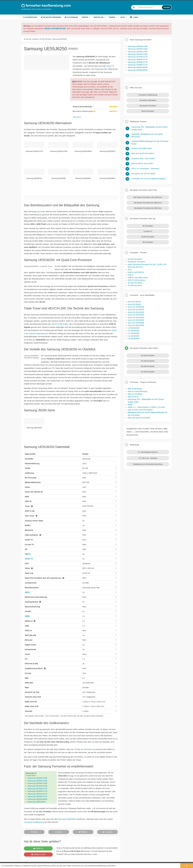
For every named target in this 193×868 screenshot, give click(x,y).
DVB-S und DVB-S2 (136, 272)
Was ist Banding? (135, 389)
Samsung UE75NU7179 (37, 789)
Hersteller (99, 17)
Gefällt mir (38, 848)
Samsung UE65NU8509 (37, 799)
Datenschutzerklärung (97, 866)
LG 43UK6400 (133, 336)
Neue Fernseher (148, 111)
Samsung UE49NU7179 (37, 796)
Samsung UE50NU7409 (37, 783)
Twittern (83, 832)
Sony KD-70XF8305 (136, 307)
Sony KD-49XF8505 (136, 317)
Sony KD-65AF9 (134, 302)
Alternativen (77, 117)
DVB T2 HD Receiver (136, 280)
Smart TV (110, 66)
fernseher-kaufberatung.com (46, 5)
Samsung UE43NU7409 (37, 786)
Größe (86, 17)
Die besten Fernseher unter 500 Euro (148, 197)
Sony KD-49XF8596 (136, 325)
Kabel (135, 17)
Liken (59, 832)
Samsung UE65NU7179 (37, 791)
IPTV (130, 270)
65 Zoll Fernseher (148, 372)
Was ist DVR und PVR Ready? (140, 410)
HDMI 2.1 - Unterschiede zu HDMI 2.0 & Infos (146, 407)
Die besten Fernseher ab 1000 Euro (148, 208)
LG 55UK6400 (133, 331)
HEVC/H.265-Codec (60, 324)
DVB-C (131, 275)
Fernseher (41, 211)
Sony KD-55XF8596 (136, 323)
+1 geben (108, 832)
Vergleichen (73, 49)
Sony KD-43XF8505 (136, 315)
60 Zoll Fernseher (148, 366)
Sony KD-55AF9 (134, 304)
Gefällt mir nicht (38, 854)
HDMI (27, 616)
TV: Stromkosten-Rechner (148, 452)
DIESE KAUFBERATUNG (55, 28)
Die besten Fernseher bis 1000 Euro (148, 203)
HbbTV (28, 554)
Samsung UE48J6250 (67, 819)
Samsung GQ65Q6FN (37, 802)
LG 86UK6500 (133, 338)
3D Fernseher (148, 242)
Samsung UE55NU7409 (37, 781)
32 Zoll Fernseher (135, 285)
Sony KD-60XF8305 (136, 309)
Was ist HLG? (133, 397)
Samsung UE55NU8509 (137, 70)
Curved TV (148, 231)
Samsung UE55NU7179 (37, 794)
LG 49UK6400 (133, 333)
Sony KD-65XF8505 (136, 312)
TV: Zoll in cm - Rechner (148, 458)
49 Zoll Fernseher (135, 259)
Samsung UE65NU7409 (37, 778)
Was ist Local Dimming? (137, 391)
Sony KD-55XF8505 (136, 320)
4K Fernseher (86, 749)
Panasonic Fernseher (136, 262)
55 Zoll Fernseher (148, 361)
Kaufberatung (30, 17)
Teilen (34, 832)
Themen (113, 17)
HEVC (27, 592)
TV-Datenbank (71, 17)
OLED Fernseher (148, 237)
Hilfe (124, 17)
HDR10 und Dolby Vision (138, 278)
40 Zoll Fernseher (135, 283)
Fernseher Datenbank (148, 100)
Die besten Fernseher (51, 17)
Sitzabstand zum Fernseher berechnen (148, 464)
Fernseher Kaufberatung (34, 822)
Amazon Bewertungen (84, 111)
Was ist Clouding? (135, 394)
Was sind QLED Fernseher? (139, 418)
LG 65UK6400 (133, 328)
